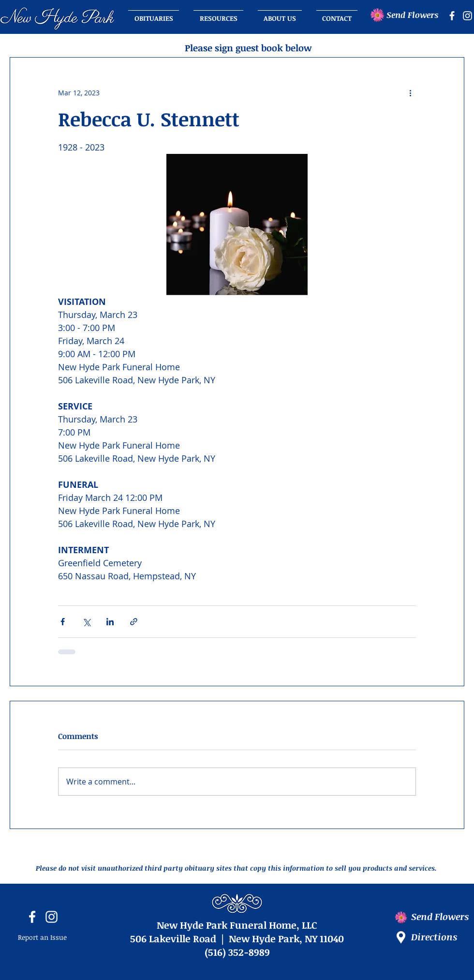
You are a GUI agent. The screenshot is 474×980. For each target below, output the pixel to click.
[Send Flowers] (416, 15)
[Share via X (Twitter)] (86, 622)
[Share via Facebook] (63, 622)
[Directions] (443, 937)
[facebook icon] (452, 16)
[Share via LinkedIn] (110, 622)
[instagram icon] (467, 16)
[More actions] (410, 92)
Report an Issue (42, 937)
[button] (280, 14)
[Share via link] (134, 622)
